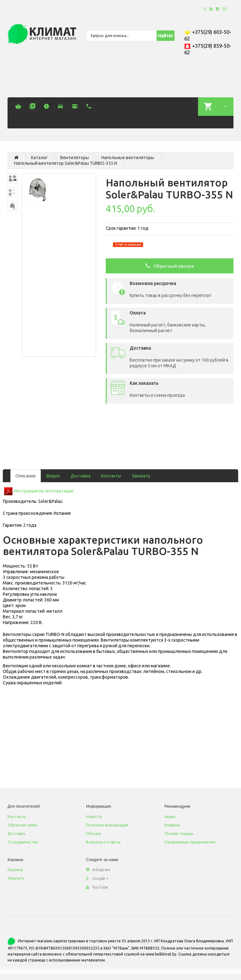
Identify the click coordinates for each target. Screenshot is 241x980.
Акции (170, 817)
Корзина (15, 870)
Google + (97, 878)
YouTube (97, 887)
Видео (53, 476)
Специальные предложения (190, 842)
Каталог (39, 158)
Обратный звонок (170, 266)
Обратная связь (22, 825)
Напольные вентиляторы (128, 158)
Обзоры (94, 834)
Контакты (111, 476)
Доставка (80, 476)
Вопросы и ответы (103, 842)
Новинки (172, 825)
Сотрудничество (23, 842)
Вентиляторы (75, 158)
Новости (94, 817)
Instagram (98, 870)
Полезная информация (107, 825)
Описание (26, 476)
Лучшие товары (179, 834)
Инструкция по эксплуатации (44, 491)
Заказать (141, 476)
